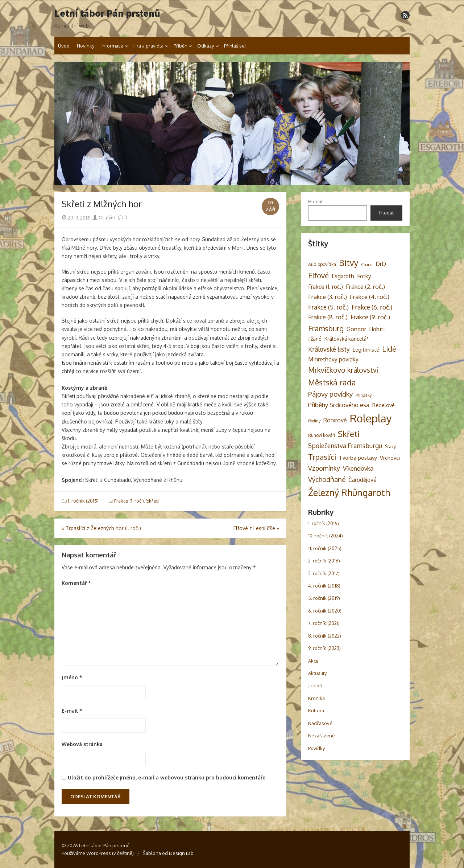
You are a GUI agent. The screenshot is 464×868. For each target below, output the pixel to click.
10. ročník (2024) (326, 536)
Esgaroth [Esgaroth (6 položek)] (343, 276)
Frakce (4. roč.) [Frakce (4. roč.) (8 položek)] (370, 297)
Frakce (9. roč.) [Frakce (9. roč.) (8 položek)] (370, 317)
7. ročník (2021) (324, 623)
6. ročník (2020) (325, 611)
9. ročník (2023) (324, 648)
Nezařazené (322, 736)
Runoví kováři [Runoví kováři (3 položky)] (322, 435)
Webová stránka (82, 744)
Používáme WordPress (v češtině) (98, 853)
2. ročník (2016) (324, 561)
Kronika (316, 698)
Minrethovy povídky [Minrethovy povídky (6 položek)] (333, 359)
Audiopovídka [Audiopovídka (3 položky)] (322, 264)
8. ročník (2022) (325, 636)
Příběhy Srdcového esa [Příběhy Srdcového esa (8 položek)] (339, 405)
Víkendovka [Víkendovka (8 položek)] (358, 468)
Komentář (76, 583)
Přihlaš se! (235, 46)
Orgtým (104, 217)
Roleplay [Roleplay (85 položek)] (371, 418)
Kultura (316, 711)
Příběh (180, 46)
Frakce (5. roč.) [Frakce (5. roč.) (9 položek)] (328, 307)
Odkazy (206, 46)
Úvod (64, 46)
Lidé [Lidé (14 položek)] (389, 349)
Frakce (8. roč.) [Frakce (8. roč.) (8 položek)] (328, 317)
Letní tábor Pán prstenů (107, 13)
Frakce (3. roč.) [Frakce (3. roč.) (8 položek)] (328, 297)
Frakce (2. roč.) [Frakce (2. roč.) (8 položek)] (365, 286)
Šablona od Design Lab (168, 853)
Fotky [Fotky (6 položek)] (364, 276)
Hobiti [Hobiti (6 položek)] (377, 329)
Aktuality (317, 673)
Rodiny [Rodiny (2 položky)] (314, 421)
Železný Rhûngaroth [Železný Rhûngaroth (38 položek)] (349, 492)
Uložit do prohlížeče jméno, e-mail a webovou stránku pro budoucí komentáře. (167, 777)
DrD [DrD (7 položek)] (381, 264)
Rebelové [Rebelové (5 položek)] (384, 405)
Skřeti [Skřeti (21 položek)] (349, 434)
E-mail (72, 711)
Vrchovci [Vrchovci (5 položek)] (390, 458)
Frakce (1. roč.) (129, 501)
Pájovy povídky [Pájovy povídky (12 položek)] (330, 394)
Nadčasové (320, 723)
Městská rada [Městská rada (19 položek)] (332, 382)
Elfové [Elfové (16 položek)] (318, 275)
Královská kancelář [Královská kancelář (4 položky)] (346, 339)
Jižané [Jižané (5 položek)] (315, 339)
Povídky (316, 748)
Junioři (315, 685)
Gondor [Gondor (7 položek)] (356, 329)
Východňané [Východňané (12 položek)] (327, 479)
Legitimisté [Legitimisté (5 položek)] (366, 349)
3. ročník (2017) (324, 573)
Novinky (86, 46)
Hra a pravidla (148, 46)
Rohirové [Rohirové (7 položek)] (335, 420)
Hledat (315, 201)
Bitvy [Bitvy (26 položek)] (349, 263)
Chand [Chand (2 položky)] (367, 265)
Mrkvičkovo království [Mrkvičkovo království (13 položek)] (343, 370)
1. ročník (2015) (83, 501)
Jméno (72, 677)
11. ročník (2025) (325, 548)
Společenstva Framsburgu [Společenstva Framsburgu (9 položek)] (345, 446)
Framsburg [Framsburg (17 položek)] (326, 328)
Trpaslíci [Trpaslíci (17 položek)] (322, 457)
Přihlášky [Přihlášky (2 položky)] (364, 395)
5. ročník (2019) (324, 598)
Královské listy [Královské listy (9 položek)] (329, 349)
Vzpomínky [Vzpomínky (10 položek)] (324, 468)
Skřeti (152, 501)
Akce (313, 661)
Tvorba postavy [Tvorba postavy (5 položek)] (358, 458)
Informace (112, 46)
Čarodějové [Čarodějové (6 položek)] (362, 480)
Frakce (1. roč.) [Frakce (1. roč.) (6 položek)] (326, 287)
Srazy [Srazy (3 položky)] (390, 446)
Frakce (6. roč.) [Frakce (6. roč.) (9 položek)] (372, 307)
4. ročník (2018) (324, 586)
